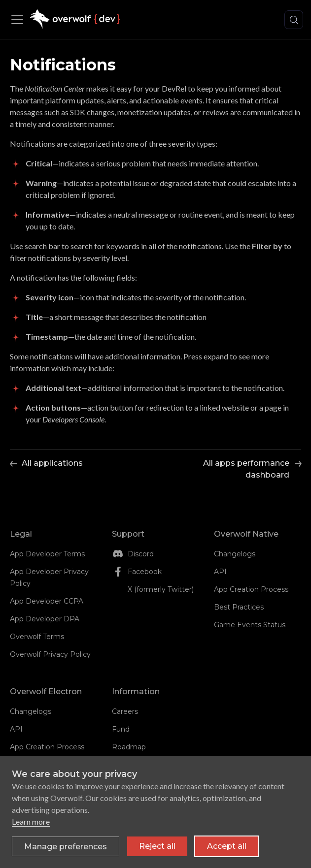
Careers (125, 711)
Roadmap (129, 747)
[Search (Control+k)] (294, 20)
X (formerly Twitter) (161, 589)
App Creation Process (251, 589)
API (220, 572)
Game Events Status (250, 625)
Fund (121, 729)
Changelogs (235, 554)
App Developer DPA (45, 619)
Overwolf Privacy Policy (50, 654)
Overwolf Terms (37, 637)
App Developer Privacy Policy (49, 578)
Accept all (227, 846)
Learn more (31, 821)
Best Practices (239, 607)
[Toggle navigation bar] (20, 20)
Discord (141, 554)
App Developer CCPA (47, 601)
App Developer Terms (47, 554)
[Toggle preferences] (66, 846)
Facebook (145, 572)
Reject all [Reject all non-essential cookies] (157, 846)
